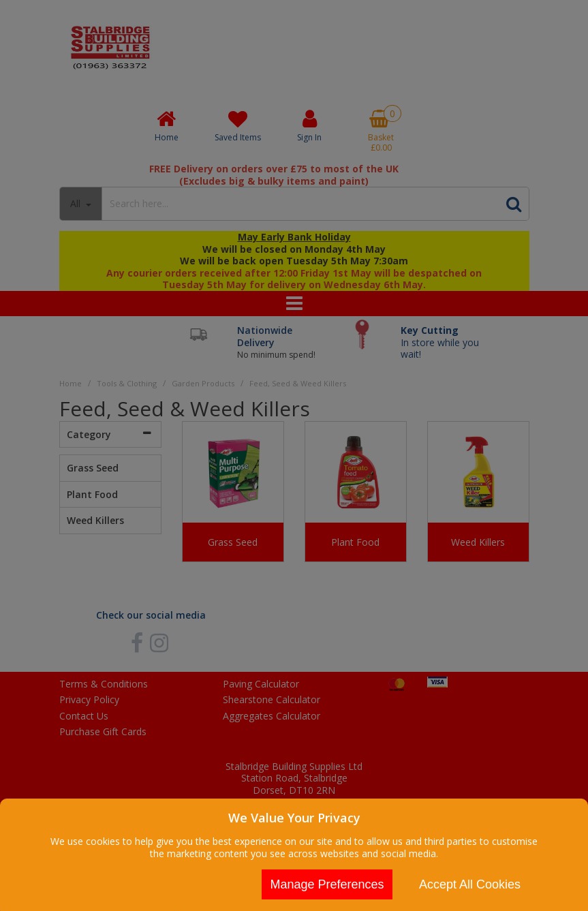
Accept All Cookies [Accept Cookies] (470, 884)
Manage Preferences (327, 884)
